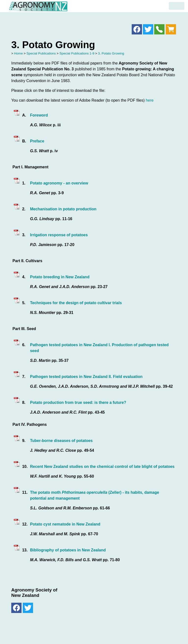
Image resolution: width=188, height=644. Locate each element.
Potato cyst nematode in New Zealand (65, 524)
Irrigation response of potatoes (59, 235)
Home (19, 53)
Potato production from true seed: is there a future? (78, 402)
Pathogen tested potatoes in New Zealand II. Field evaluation (86, 377)
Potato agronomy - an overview (59, 183)
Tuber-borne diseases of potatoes (61, 441)
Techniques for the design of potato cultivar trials (76, 303)
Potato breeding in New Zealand (60, 277)
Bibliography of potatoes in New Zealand (68, 550)
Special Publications (41, 53)
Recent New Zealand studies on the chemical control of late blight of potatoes (102, 467)
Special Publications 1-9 (77, 53)
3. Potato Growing (111, 53)
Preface (37, 141)
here (150, 100)
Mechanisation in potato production (63, 209)
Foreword (39, 115)
